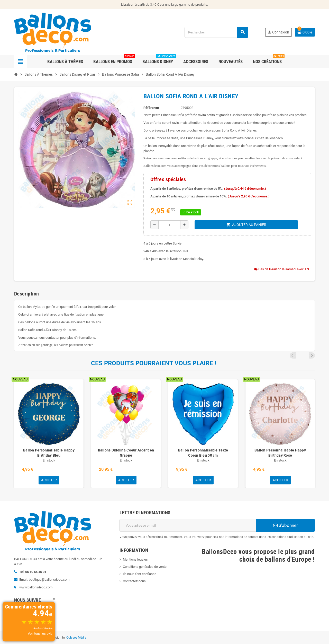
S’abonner (286, 525)
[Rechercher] (216, 32)
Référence (151, 108)
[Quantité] (169, 225)
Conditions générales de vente (145, 567)
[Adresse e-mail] (188, 525)
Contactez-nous (134, 581)
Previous (305, 355)
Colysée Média (76, 638)
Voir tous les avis (40, 634)
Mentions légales (135, 559)
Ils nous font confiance (140, 574)
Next (312, 355)
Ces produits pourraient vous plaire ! (154, 363)
